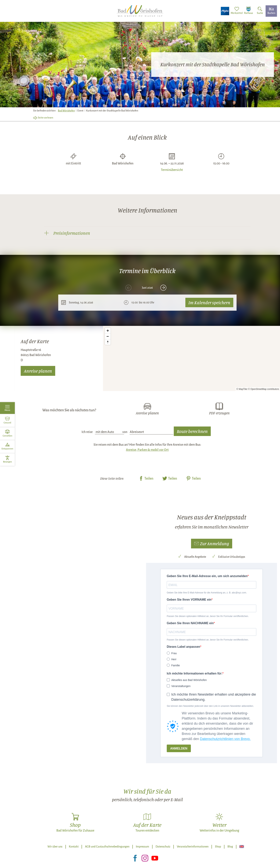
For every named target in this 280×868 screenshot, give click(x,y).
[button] (212, 544)
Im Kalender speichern (209, 302)
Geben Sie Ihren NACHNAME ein (190, 623)
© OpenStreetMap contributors (264, 389)
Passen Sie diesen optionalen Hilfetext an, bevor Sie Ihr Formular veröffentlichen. (208, 616)
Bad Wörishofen (66, 111)
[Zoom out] (108, 336)
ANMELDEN (179, 748)
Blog (230, 847)
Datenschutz (163, 847)
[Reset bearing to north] (108, 342)
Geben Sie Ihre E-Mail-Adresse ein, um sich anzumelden (207, 576)
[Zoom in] (108, 331)
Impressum (142, 847)
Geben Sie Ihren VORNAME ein (189, 600)
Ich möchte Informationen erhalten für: (195, 673)
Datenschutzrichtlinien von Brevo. (225, 739)
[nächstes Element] (163, 288)
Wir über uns (55, 847)
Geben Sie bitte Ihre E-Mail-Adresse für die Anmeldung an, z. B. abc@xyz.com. (207, 593)
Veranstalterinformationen (193, 847)
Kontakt (74, 847)
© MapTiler (242, 389)
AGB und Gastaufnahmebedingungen (107, 847)
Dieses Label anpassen (183, 647)
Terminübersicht (172, 170)
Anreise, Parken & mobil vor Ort (147, 450)
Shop (218, 847)
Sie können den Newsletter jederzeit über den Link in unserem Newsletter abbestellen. (210, 706)
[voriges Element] (128, 288)
